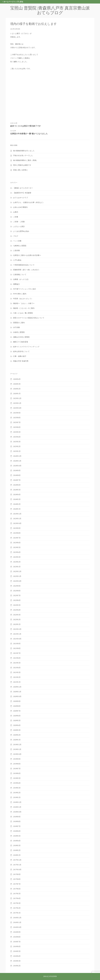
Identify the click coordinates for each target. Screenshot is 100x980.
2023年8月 (17, 533)
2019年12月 (17, 745)
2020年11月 (17, 692)
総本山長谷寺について (21, 352)
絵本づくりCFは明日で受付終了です (26, 126)
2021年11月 (17, 634)
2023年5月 (17, 547)
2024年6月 (17, 485)
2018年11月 (17, 807)
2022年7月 (17, 596)
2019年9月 (17, 759)
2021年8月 (17, 648)
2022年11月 (17, 576)
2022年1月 (17, 624)
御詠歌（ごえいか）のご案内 (24, 308)
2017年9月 (17, 874)
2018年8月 (17, 822)
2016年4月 (17, 956)
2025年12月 (17, 398)
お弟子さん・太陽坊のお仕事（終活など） (29, 202)
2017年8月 (17, 879)
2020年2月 (17, 735)
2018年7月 (17, 826)
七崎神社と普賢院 (20, 246)
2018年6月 (17, 831)
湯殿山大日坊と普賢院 (21, 337)
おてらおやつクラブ (21, 198)
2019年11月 (17, 749)
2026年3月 (17, 384)
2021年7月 (17, 653)
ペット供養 (17, 241)
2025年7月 (17, 422)
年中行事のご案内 (20, 294)
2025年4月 (17, 437)
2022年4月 (17, 610)
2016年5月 (17, 951)
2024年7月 (17, 480)
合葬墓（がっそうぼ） (21, 279)
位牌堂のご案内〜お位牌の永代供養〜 (27, 255)
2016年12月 (17, 918)
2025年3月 (17, 442)
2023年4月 (17, 552)
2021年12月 (17, 629)
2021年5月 (17, 663)
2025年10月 (17, 408)
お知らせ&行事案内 (20, 207)
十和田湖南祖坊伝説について (24, 265)
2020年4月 (17, 725)
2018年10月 (17, 812)
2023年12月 (17, 514)
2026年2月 (17, 389)
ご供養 (16, 217)
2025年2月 (17, 446)
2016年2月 (17, 966)
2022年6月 (17, 600)
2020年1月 (17, 740)
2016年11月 (17, 922)
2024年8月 (17, 475)
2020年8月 (17, 706)
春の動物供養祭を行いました (24, 151)
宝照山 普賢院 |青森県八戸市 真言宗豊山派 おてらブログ (52, 10)
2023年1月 (17, 567)
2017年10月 (17, 870)
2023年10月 (17, 523)
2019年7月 (17, 769)
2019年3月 (17, 788)
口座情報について (20, 275)
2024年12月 (17, 456)
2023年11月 (17, 519)
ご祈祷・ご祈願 (19, 222)
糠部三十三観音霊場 (21, 342)
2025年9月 (17, 413)
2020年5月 (17, 721)
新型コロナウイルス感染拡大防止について (29, 318)
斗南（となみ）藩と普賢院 (23, 313)
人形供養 (16, 251)
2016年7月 (17, 942)
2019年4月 (17, 783)
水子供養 (16, 327)
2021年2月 (17, 677)
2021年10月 (17, 639)
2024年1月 (17, 509)
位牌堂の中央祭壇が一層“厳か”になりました (29, 134)
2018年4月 (17, 841)
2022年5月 (17, 605)
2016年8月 (17, 937)
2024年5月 (17, 490)
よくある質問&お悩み (21, 231)
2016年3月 (17, 961)
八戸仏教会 (17, 260)
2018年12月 (17, 802)
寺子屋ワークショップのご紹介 (25, 289)
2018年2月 (17, 850)
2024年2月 (17, 504)
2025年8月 (17, 418)
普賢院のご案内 (19, 323)
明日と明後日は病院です (22, 165)
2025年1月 (17, 451)
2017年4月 (17, 898)
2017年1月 (17, 913)
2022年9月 (17, 586)
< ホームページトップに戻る (13, 2)
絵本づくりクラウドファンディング (26, 347)
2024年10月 (17, 466)
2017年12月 (17, 860)
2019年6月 (17, 773)
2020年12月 (17, 687)
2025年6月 (17, 427)
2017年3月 (17, 903)
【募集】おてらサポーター (23, 188)
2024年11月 (17, 461)
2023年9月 (17, 528)
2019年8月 (17, 764)
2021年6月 (17, 658)
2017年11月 (17, 865)
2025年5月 (17, 432)
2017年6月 (17, 889)
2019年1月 (17, 797)
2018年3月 (17, 846)
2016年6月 (17, 947)
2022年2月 (17, 620)
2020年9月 (17, 701)
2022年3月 (17, 615)
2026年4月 (17, 379)
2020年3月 (17, 730)
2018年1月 (17, 855)
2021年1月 (17, 682)
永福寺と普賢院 (19, 332)
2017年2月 (17, 908)
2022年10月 (17, 581)
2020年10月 (17, 697)
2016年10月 (17, 927)
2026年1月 (17, 394)
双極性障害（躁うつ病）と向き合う (26, 270)
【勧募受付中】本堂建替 (22, 193)
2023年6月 (17, 543)
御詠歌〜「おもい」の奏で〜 (24, 303)
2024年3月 (17, 499)
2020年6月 (17, 716)
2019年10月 (17, 754)
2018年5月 (17, 836)
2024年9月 (17, 471)
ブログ (16, 236)
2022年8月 (17, 591)
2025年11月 (17, 403)
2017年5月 (17, 894)
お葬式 (16, 212)
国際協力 (16, 284)
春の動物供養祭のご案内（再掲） (25, 160)
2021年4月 (17, 668)
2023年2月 (17, 562)
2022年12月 (17, 572)
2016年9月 (17, 932)
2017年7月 (17, 884)
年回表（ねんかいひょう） (23, 299)
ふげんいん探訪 (19, 227)
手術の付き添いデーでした (23, 156)
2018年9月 (17, 817)
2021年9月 (17, 644)
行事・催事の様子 (20, 356)
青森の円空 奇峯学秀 (21, 361)
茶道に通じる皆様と (21, 170)
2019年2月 (17, 793)
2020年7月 (17, 711)
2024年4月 (17, 495)
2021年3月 (17, 672)
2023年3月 (17, 557)
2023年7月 (17, 538)
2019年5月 (17, 778)
